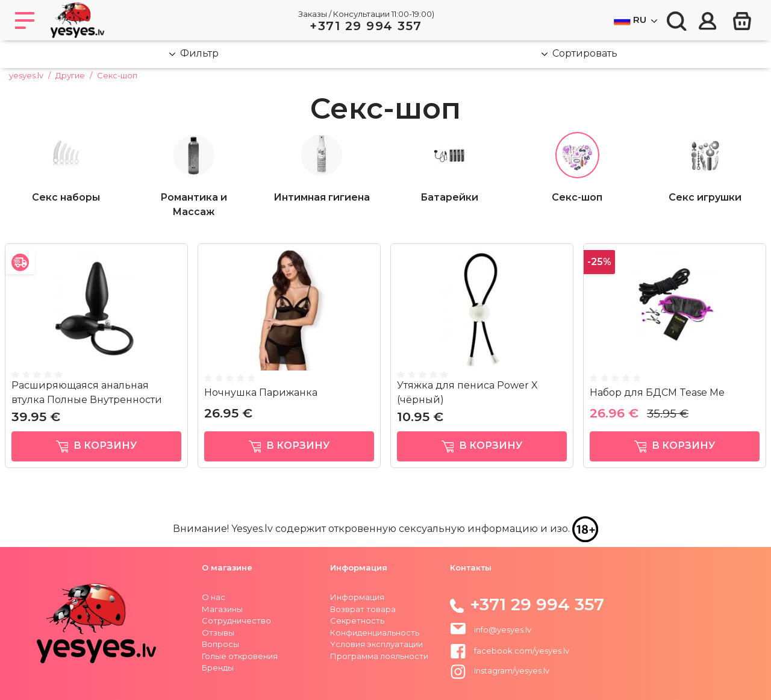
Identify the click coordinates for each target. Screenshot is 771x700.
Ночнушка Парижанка (261, 392)
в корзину (97, 446)
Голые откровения (240, 656)
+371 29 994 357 (366, 26)
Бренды (218, 667)
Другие (70, 75)
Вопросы (220, 644)
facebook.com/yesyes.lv (510, 651)
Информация (357, 597)
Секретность (357, 620)
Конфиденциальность (375, 633)
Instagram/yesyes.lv (500, 670)
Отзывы (218, 633)
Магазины (222, 609)
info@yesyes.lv (503, 630)
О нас (214, 597)
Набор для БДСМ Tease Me (657, 392)
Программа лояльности (379, 656)
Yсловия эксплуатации (376, 644)
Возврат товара (363, 609)
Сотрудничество (236, 620)
